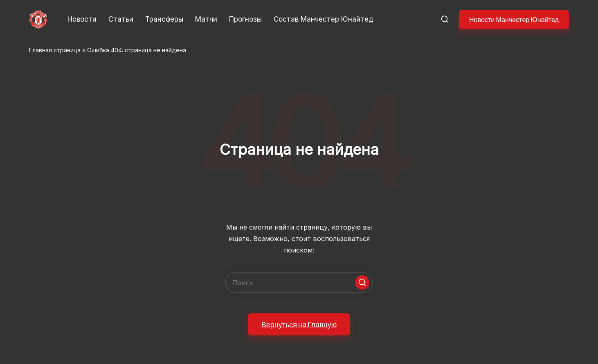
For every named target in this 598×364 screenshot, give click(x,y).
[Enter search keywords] (299, 282)
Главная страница (55, 50)
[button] (514, 19)
